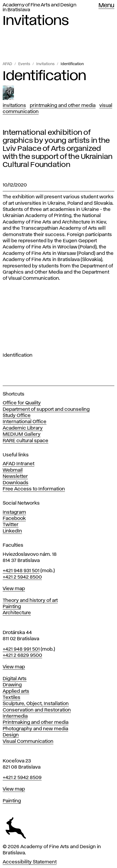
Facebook (14, 519)
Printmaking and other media (36, 722)
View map (14, 589)
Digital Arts (15, 679)
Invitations (45, 64)
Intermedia (15, 716)
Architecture (17, 613)
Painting (12, 607)
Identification (72, 64)
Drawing (12, 685)
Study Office (17, 416)
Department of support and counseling (46, 409)
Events (24, 64)
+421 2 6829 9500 (22, 655)
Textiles (12, 698)
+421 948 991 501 (21, 649)
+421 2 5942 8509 (22, 778)
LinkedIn (12, 531)
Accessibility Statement (30, 862)
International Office (25, 422)
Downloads (16, 483)
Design (11, 735)
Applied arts (16, 691)
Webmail (13, 470)
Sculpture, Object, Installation (36, 704)
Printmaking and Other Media (63, 106)
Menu (106, 6)
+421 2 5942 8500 (22, 577)
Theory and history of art (30, 601)
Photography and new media (35, 729)
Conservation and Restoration (37, 710)
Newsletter (15, 476)
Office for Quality (22, 403)
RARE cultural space (25, 441)
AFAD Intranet (19, 464)
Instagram (14, 512)
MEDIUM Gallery (22, 434)
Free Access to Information (34, 489)
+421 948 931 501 (21, 571)
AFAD (7, 64)
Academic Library (23, 428)
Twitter (11, 525)
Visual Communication (28, 742)
